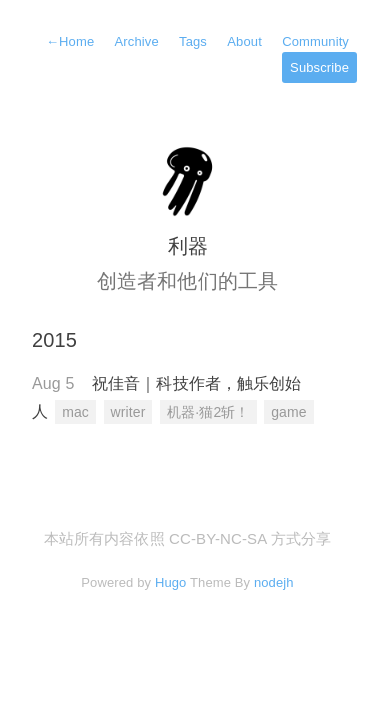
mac (75, 412)
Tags (193, 41)
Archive (137, 41)
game (289, 412)
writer (128, 412)
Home (70, 41)
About (244, 41)
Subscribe (319, 67)
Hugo (171, 582)
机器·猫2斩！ (208, 412)
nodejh (274, 582)
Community (315, 41)
